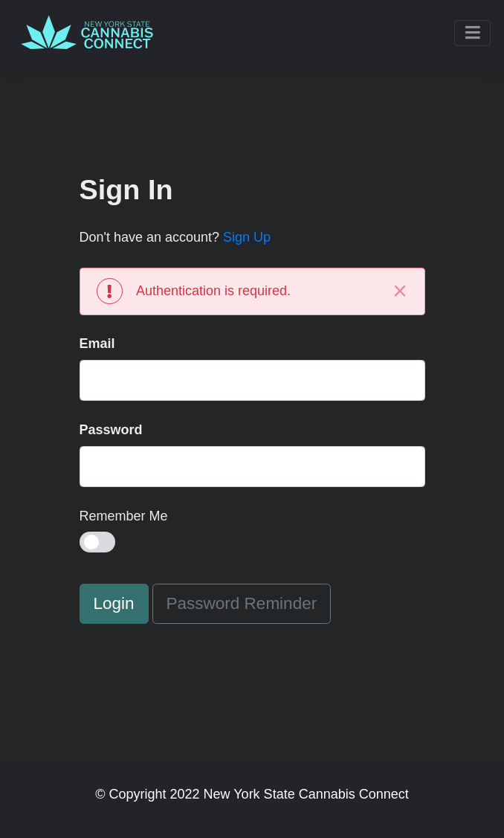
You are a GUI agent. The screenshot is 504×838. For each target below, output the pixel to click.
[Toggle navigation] (472, 33)
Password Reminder (242, 603)
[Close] (400, 291)
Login (114, 603)
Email (97, 344)
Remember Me (124, 516)
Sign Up (247, 237)
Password (111, 430)
